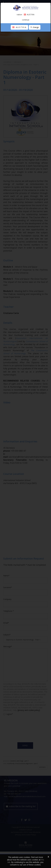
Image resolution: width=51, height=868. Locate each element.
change (35, 27)
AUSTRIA (19, 27)
